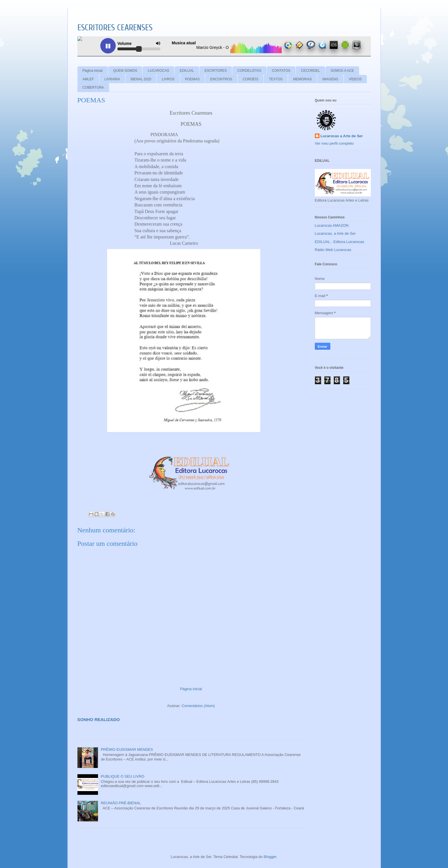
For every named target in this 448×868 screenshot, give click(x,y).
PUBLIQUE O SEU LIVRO (123, 776)
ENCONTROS (221, 79)
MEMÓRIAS (302, 79)
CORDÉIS (251, 79)
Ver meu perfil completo (334, 143)
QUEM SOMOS (125, 71)
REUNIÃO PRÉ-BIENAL (121, 803)
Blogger (270, 857)
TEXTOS (276, 79)
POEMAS (192, 79)
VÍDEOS (355, 79)
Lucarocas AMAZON (332, 225)
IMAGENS (330, 79)
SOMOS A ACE (342, 71)
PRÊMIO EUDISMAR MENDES (127, 749)
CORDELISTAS (249, 71)
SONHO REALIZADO (99, 719)
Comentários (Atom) (198, 706)
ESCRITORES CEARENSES (115, 28)
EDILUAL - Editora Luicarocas (340, 242)
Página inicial (93, 71)
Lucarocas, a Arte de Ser (335, 233)
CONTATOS (281, 71)
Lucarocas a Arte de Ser (342, 136)
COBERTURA (93, 87)
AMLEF (88, 79)
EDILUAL (187, 71)
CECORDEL (310, 71)
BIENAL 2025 (141, 79)
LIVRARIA (112, 79)
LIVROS (168, 79)
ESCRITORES (216, 71)
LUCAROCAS (158, 71)
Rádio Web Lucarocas (333, 250)
